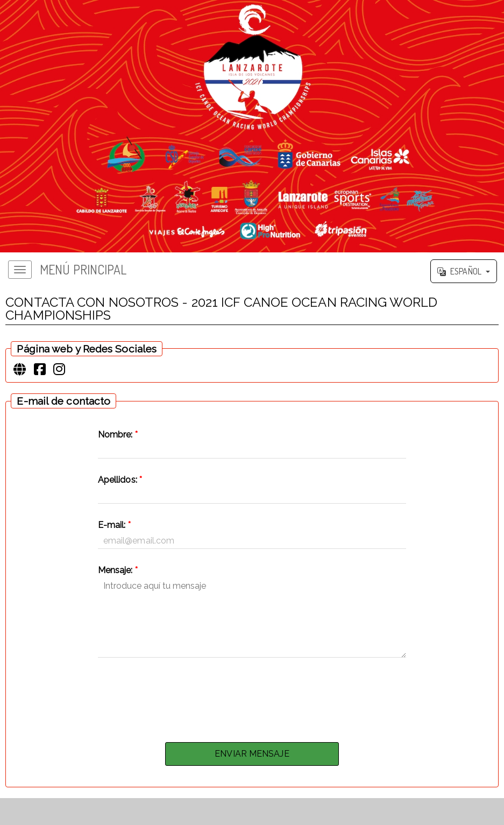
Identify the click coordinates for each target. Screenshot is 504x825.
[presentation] (252, 697)
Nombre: (118, 435)
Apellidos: (120, 480)
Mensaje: (118, 570)
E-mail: (114, 525)
